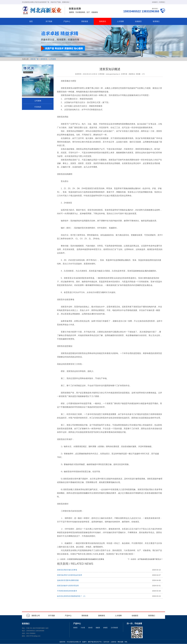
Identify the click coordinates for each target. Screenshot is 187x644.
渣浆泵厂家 (34, 59)
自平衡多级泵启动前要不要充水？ (150, 559)
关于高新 (49, 21)
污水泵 (83, 628)
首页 (31, 21)
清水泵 (90, 628)
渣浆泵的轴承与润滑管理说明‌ (68, 586)
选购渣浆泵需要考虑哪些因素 (68, 580)
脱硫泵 (98, 628)
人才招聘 (120, 21)
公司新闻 (52, 59)
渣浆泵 (75, 628)
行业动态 (38, 107)
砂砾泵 (105, 628)
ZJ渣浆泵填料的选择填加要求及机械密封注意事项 (86, 559)
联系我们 (162, 2)
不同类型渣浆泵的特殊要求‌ (67, 591)
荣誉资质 (85, 21)
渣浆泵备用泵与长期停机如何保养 (70, 575)
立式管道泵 (114, 628)
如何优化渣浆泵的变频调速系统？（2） (72, 596)
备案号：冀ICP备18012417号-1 (92, 642)
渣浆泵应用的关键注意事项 (67, 570)
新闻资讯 (103, 21)
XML (126, 642)
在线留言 (155, 2)
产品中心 (67, 21)
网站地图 (120, 642)
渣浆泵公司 (36, 616)
